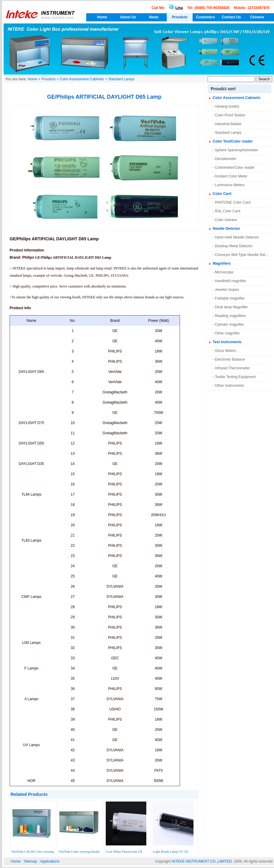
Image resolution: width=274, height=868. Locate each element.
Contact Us (231, 17)
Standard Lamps (121, 79)
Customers (206, 17)
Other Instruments (229, 386)
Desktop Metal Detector (234, 246)
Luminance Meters (230, 185)
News (154, 17)
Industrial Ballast (228, 124)
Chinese (257, 17)
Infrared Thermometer (232, 368)
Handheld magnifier (230, 281)
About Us (128, 17)
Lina (175, 8)
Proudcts (180, 17)
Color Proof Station (230, 115)
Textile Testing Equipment (235, 377)
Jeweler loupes (227, 290)
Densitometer (225, 159)
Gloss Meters (225, 351)
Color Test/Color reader (233, 141)
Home (102, 17)
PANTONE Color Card (233, 202)
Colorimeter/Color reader (235, 168)
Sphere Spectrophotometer (236, 150)
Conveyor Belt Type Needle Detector (244, 255)
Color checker (226, 220)
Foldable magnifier (230, 298)
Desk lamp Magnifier (231, 307)
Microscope (224, 272)
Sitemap (30, 861)
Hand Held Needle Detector (237, 237)
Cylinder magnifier (229, 325)
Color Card (222, 194)
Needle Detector (226, 229)
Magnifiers (222, 263)
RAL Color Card (227, 211)
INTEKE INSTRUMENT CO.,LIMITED (202, 861)
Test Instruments (227, 342)
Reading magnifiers (230, 316)
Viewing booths (227, 106)
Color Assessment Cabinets (82, 79)
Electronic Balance (230, 359)
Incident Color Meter (231, 176)
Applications (50, 861)
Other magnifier (227, 333)
